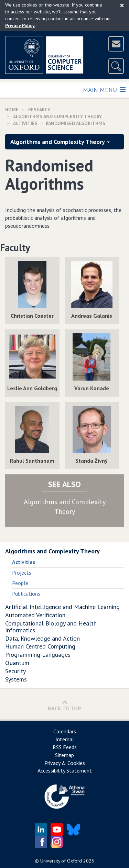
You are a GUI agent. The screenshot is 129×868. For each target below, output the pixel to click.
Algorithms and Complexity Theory (57, 116)
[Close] (122, 5)
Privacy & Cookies (65, 763)
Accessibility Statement (65, 770)
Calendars (65, 731)
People (20, 583)
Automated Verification (35, 615)
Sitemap (64, 755)
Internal (65, 739)
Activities (24, 562)
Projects (22, 573)
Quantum (17, 663)
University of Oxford (61, 861)
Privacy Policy (20, 25)
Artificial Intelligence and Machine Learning (62, 607)
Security (15, 671)
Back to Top (64, 705)
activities (25, 123)
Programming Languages (38, 655)
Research (39, 110)
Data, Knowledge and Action (42, 638)
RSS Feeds (65, 747)
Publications (26, 594)
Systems (16, 679)
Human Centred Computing (40, 646)
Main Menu (104, 89)
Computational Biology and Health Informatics (51, 627)
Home (12, 110)
